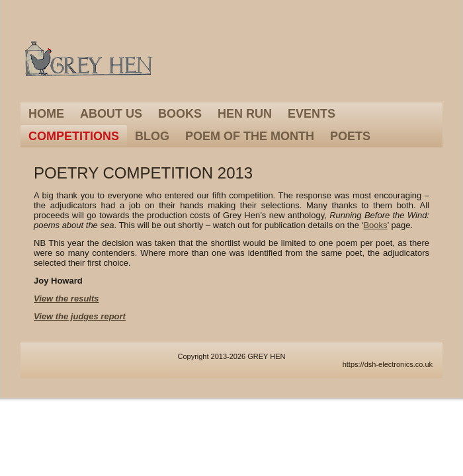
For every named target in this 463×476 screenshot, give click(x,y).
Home (46, 114)
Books (180, 114)
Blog (152, 136)
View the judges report (80, 316)
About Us (111, 114)
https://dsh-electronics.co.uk (388, 364)
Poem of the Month (250, 136)
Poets (350, 136)
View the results (66, 298)
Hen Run (245, 114)
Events (312, 114)
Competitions (74, 136)
